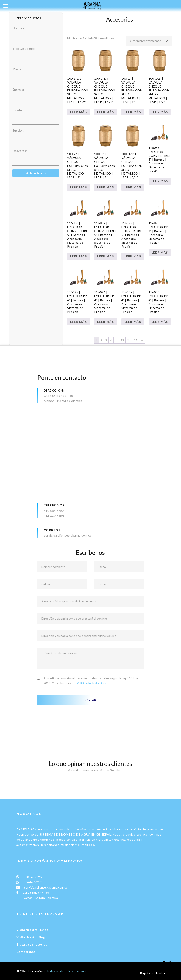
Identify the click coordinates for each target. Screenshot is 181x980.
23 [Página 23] (122, 340)
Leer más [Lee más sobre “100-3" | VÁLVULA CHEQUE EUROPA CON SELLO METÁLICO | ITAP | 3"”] (106, 187)
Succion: (18, 130)
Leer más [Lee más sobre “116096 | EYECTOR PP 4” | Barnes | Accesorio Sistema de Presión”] (106, 322)
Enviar (90, 700)
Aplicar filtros (36, 173)
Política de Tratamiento (93, 683)
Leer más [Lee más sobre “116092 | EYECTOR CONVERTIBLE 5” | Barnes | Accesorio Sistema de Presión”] (133, 256)
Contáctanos (26, 952)
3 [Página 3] (106, 340)
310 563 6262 (54, 511)
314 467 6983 (54, 516)
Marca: (17, 69)
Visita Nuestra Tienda (32, 930)
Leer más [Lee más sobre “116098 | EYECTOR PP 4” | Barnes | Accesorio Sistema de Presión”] (160, 322)
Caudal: (18, 110)
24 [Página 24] (129, 340)
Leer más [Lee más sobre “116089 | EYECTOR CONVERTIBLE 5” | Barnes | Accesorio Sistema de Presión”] (106, 256)
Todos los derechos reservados (68, 971)
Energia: (18, 89)
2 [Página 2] (101, 340)
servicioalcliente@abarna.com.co (68, 535)
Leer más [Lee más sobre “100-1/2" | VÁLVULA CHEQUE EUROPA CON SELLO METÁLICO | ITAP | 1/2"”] (160, 112)
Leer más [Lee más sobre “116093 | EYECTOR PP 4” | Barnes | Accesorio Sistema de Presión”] (160, 252)
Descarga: (20, 151)
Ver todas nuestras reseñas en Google (91, 770)
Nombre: (19, 28)
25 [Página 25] (136, 340)
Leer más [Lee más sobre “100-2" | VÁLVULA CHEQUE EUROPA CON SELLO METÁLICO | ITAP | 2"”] (78, 187)
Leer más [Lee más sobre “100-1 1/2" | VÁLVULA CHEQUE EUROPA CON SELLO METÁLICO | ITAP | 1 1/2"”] (78, 112)
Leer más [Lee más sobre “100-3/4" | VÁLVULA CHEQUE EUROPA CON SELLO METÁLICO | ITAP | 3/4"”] (133, 187)
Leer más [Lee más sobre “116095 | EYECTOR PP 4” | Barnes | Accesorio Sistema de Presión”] (78, 322)
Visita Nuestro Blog (31, 937)
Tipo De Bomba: (24, 49)
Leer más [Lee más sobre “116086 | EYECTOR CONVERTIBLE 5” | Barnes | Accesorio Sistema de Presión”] (78, 256)
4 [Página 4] (111, 340)
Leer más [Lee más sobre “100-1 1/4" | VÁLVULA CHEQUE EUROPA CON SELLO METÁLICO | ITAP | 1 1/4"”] (106, 112)
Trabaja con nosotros (32, 944)
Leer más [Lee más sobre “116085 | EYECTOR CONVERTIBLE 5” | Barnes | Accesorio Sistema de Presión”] (160, 181)
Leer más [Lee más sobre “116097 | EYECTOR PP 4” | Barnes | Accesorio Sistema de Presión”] (133, 322)
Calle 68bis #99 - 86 (58, 396)
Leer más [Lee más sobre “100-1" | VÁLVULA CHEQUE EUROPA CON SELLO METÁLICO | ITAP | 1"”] (133, 112)
